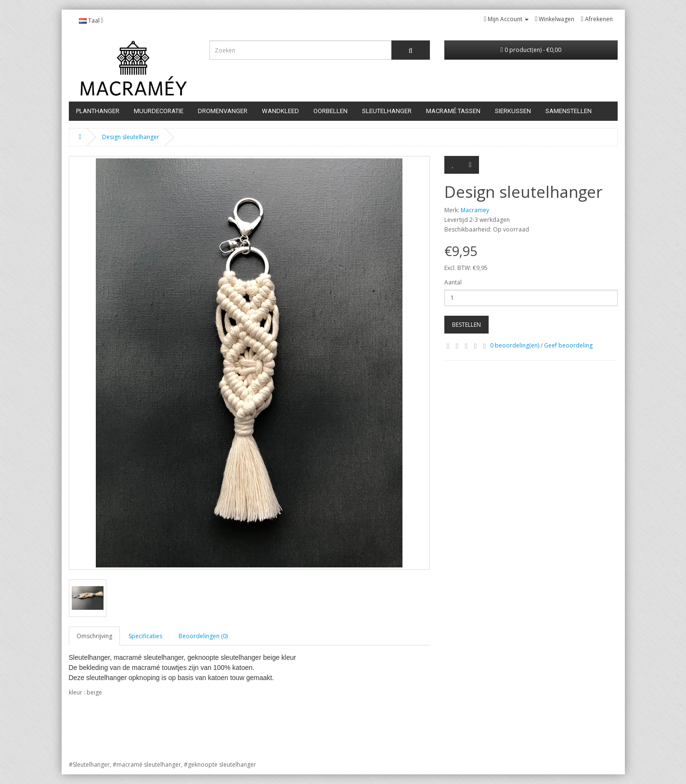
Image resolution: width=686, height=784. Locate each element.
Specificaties (145, 636)
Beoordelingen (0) (203, 636)
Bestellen (466, 325)
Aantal (453, 282)
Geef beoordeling (568, 345)
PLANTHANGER (98, 111)
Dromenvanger (223, 111)
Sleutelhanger (387, 111)
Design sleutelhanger (131, 137)
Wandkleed (280, 111)
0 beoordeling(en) (515, 345)
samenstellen (569, 111)
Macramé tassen (453, 111)
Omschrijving (94, 636)
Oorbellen (330, 111)
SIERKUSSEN (513, 111)
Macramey (475, 210)
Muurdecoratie (159, 111)
